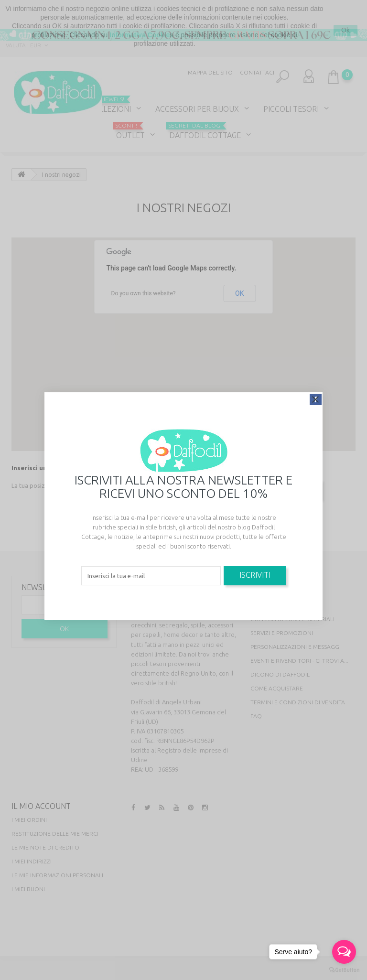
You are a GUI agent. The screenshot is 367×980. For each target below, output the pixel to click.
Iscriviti (255, 575)
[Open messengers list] (344, 952)
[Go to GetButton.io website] (344, 970)
